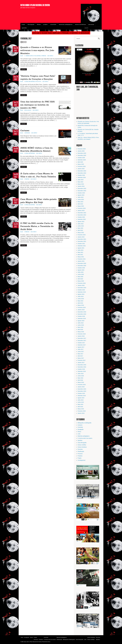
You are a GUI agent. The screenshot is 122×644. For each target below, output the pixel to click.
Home (23, 25)
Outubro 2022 (81, 217)
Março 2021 (81, 257)
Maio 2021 (80, 252)
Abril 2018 (80, 330)
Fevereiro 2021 (82, 259)
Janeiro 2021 (81, 261)
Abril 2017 (80, 356)
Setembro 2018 (82, 318)
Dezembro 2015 (82, 389)
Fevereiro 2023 (82, 208)
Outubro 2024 (81, 175)
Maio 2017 (80, 354)
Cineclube (53, 25)
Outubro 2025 (81, 158)
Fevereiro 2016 (82, 385)
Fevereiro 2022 (82, 235)
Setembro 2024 (82, 177)
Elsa (22, 56)
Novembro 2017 (82, 341)
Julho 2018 (81, 323)
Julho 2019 (81, 296)
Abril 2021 (80, 255)
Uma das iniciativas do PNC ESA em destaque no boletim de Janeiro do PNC (38, 105)
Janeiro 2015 (81, 413)
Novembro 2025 (82, 155)
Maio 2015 (80, 404)
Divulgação (31, 25)
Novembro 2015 (82, 391)
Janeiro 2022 (81, 237)
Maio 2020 (80, 277)
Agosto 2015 (81, 398)
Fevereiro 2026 (82, 149)
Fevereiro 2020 (82, 283)
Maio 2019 (80, 301)
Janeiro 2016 (81, 387)
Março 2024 (81, 184)
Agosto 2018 (81, 321)
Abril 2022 (80, 230)
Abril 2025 (80, 162)
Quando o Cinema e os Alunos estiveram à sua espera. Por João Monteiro (37, 50)
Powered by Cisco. (46, 642)
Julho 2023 (81, 197)
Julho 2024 (81, 180)
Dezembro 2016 (82, 365)
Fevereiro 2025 (82, 166)
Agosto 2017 (81, 347)
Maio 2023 (80, 202)
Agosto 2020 (81, 270)
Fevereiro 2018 (82, 334)
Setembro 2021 (82, 246)
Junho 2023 (81, 199)
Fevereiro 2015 (82, 411)
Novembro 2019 (82, 288)
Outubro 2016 (81, 369)
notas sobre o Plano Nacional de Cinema (35, 5)
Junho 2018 (81, 325)
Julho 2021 (81, 250)
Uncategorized (81, 460)
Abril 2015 (80, 407)
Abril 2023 (80, 204)
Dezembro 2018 (82, 312)
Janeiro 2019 (81, 310)
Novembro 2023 (82, 191)
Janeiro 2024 (81, 186)
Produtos (38, 82)
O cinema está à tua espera (32, 56)
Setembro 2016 (82, 371)
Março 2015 (81, 409)
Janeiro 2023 (81, 211)
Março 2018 (81, 332)
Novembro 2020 (82, 266)
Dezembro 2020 (82, 263)
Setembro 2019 (82, 292)
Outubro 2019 (81, 290)
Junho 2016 (81, 376)
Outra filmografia (82, 443)
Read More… (24, 69)
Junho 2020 (81, 274)
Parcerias (91, 25)
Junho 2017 (81, 352)
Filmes (39, 25)
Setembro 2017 (82, 345)
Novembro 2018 (82, 314)
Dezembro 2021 (82, 239)
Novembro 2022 (82, 215)
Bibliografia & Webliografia (69, 640)
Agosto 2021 (81, 248)
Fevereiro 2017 (82, 360)
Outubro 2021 (81, 244)
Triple (26, 42)
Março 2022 (81, 233)
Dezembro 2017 (82, 338)
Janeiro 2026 (81, 151)
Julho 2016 (81, 374)
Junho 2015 (81, 402)
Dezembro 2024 (82, 171)
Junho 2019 (81, 299)
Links (79, 434)
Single (22, 42)
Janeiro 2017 (81, 363)
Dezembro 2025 (82, 153)
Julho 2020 (81, 272)
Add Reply (50, 56)
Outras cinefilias (82, 445)
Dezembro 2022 (82, 213)
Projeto (45, 25)
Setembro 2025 (82, 160)
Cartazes (25, 131)
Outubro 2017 (81, 343)
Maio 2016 (80, 378)
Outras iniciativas (80, 25)
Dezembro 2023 (82, 188)
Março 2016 (81, 382)
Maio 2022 (80, 228)
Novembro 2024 (82, 173)
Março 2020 (81, 281)
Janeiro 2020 (81, 285)
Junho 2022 (81, 226)
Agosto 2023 (81, 195)
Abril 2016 (80, 380)
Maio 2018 (80, 327)
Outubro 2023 (81, 193)
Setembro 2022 (82, 219)
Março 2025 (81, 164)
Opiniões (24, 28)
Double (24, 42)
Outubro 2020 (81, 268)
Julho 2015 (81, 400)
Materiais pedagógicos (66, 25)
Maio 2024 (80, 182)
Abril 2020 (80, 279)
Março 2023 (81, 206)
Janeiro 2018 (81, 336)
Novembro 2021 (82, 241)
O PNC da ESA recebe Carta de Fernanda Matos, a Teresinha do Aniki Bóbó (37, 227)
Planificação (81, 451)
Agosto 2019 (81, 294)
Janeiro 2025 (81, 169)
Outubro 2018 (81, 316)
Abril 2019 (80, 303)
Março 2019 (81, 305)
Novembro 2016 (82, 367)
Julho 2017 (81, 349)
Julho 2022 (81, 224)
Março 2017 (81, 358)
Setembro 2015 (82, 396)
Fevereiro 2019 (82, 307)
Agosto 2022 (81, 222)
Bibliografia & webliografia (84, 423)
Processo (80, 454)
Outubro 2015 (81, 393)
